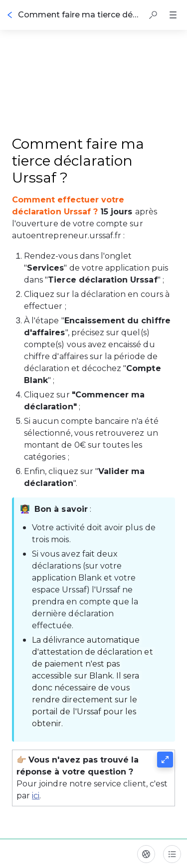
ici (36, 796)
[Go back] (10, 15)
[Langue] (146, 854)
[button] (153, 15)
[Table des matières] (172, 854)
